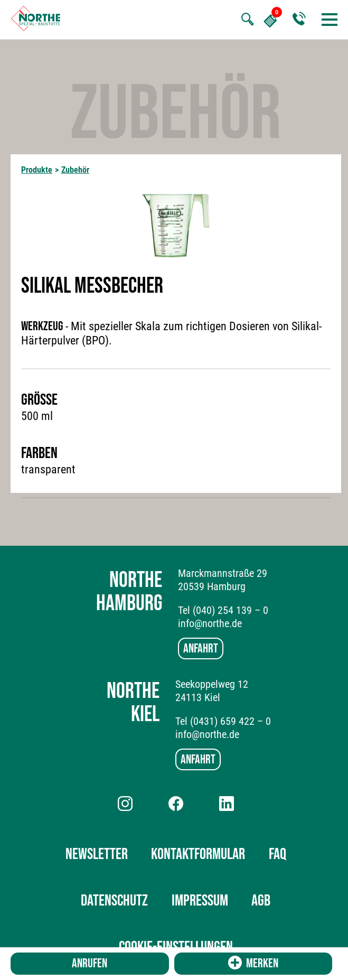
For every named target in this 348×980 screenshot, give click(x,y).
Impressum (200, 901)
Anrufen (90, 963)
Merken (253, 963)
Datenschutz (114, 901)
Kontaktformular (198, 854)
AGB (261, 901)
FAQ (278, 854)
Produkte (37, 170)
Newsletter (97, 854)
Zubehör (75, 170)
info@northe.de (210, 623)
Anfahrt (201, 648)
